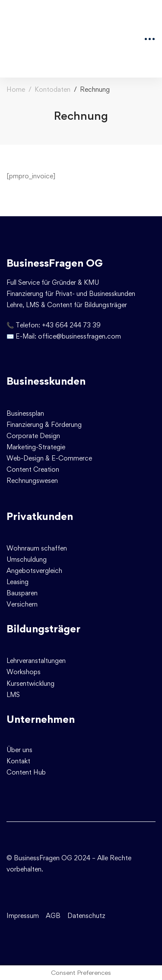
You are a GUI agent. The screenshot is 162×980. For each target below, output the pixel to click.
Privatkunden (40, 516)
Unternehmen (41, 719)
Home (16, 89)
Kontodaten (52, 89)
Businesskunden (46, 381)
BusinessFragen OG (55, 263)
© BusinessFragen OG (39, 858)
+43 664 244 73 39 (71, 325)
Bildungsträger (43, 629)
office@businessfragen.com (79, 336)
